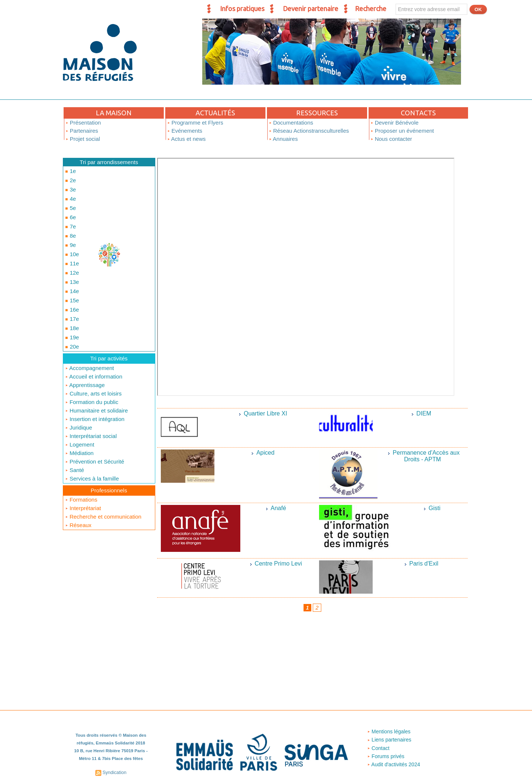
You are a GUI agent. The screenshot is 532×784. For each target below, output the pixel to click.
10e (71, 240)
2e (70, 178)
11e (71, 248)
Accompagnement (89, 338)
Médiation (79, 420)
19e (71, 310)
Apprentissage (85, 354)
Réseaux (78, 489)
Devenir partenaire (311, 9)
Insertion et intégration (95, 387)
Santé (74, 436)
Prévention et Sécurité (95, 428)
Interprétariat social (91, 403)
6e (70, 209)
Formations (81, 465)
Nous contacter (391, 139)
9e (70, 232)
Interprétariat (83, 473)
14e (71, 271)
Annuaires (283, 139)
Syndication (115, 772)
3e (70, 186)
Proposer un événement (402, 131)
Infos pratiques (242, 9)
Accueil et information (94, 346)
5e (70, 201)
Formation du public (92, 371)
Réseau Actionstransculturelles (309, 131)
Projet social (83, 139)
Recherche (371, 9)
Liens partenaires (389, 740)
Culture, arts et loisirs (93, 362)
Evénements (185, 131)
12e (71, 256)
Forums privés (386, 756)
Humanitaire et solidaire (96, 379)
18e (71, 302)
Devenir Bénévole (395, 123)
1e (70, 170)
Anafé (278, 508)
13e (71, 263)
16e (71, 287)
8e (70, 225)
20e (71, 318)
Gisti (434, 508)
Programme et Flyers (195, 123)
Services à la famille (92, 444)
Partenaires (82, 131)
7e (70, 217)
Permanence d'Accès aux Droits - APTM (426, 456)
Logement (80, 411)
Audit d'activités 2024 (394, 765)
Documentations (291, 123)
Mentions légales (389, 732)
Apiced (265, 453)
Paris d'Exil (424, 564)
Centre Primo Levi (278, 564)
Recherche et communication (103, 481)
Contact (378, 748)
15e (71, 279)
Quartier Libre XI (265, 413)
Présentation (83, 123)
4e (70, 194)
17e (71, 294)
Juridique (79, 395)
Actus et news (187, 139)
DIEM (424, 413)
